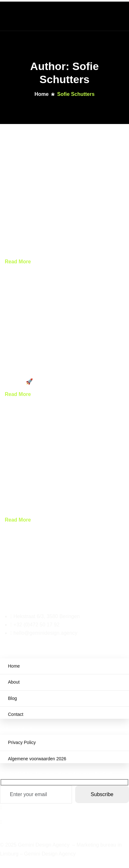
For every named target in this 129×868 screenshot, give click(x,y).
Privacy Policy (22, 742)
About (14, 682)
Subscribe (102, 794)
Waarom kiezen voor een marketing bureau (63, 508)
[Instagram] (64, 822)
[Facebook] (64, 808)
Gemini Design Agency (50, 854)
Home (14, 666)
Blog (12, 698)
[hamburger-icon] (117, 15)
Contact (16, 714)
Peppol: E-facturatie (32, 249)
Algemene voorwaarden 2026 (37, 759)
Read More (18, 262)
